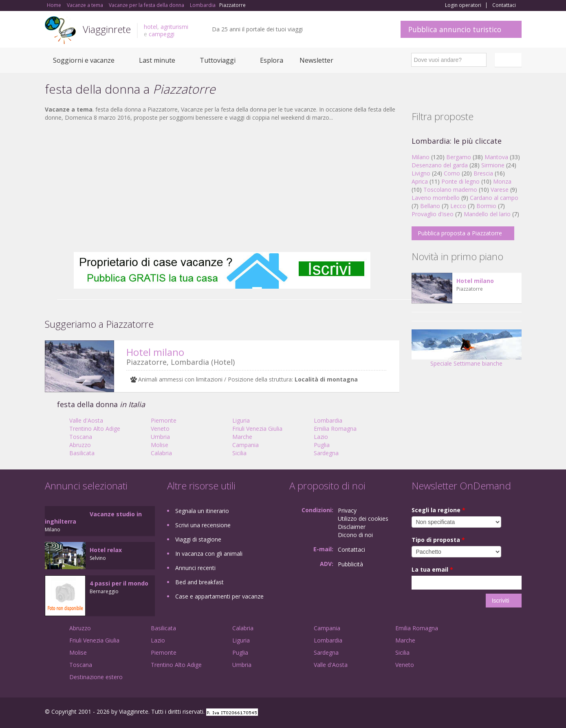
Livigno (421, 173)
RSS (517, 713)
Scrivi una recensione (203, 525)
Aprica (420, 181)
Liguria (241, 420)
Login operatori (463, 5)
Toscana (81, 437)
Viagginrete (107, 29)
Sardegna (326, 453)
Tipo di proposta (438, 540)
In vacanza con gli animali (209, 554)
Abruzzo (80, 445)
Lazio (321, 437)
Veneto (160, 429)
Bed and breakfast (199, 582)
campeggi (162, 34)
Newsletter (316, 60)
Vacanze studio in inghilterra (93, 518)
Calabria (161, 453)
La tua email (432, 569)
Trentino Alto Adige (95, 429)
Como (452, 173)
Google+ (478, 713)
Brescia (483, 173)
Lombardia (328, 420)
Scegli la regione (438, 510)
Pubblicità (350, 564)
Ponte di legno (460, 181)
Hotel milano (155, 352)
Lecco (458, 206)
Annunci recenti (195, 568)
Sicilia (239, 453)
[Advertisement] (222, 187)
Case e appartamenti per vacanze (219, 596)
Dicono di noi (355, 535)
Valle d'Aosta (86, 420)
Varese (500, 190)
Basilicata (82, 453)
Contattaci (504, 5)
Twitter (498, 713)
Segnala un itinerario (202, 511)
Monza (502, 181)
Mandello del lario (487, 214)
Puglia (322, 445)
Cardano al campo (494, 198)
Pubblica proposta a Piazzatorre (460, 233)
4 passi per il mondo (119, 583)
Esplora (272, 60)
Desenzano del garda (440, 165)
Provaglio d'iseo (433, 214)
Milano (421, 157)
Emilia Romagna (335, 429)
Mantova (496, 157)
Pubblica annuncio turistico (455, 29)
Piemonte (164, 420)
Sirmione (493, 165)
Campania (246, 445)
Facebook (460, 713)
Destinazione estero (96, 677)
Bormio (486, 206)
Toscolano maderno (450, 190)
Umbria (160, 437)
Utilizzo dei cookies (363, 519)
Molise (160, 445)
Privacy (347, 510)
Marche (242, 437)
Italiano (509, 60)
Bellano (430, 206)
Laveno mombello (436, 198)
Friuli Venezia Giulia (257, 429)
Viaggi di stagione (198, 539)
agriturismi (174, 27)
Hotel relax (106, 550)
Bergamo (459, 157)
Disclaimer (352, 527)
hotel (151, 27)
